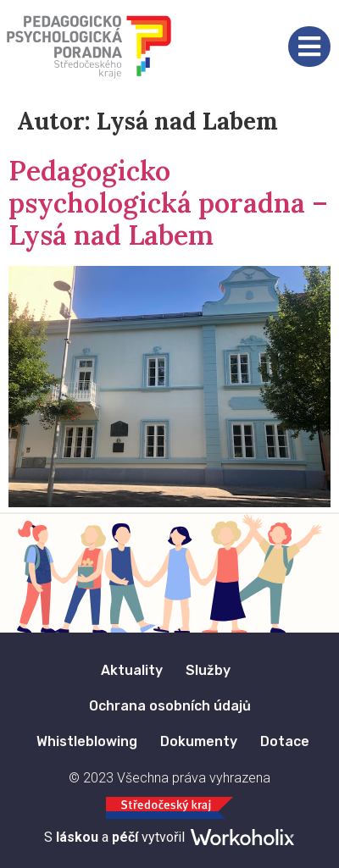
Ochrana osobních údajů (170, 706)
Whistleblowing (87, 741)
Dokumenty (199, 741)
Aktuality (132, 670)
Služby (208, 670)
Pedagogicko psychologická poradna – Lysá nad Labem (168, 203)
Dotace (285, 741)
